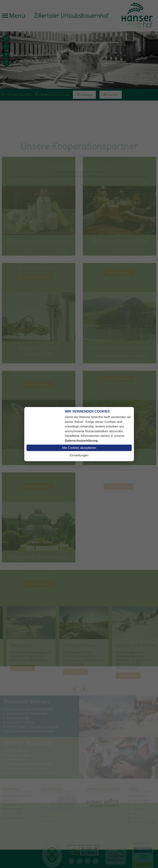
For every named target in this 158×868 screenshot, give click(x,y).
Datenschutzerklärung (81, 441)
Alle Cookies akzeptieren (79, 448)
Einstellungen (79, 455)
